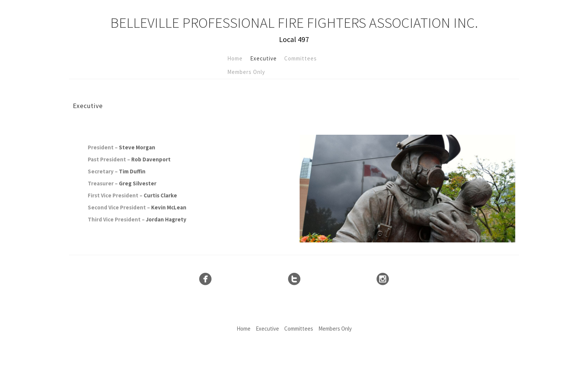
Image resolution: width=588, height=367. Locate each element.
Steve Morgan (137, 147)
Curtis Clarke (160, 195)
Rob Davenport (151, 159)
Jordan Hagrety (166, 219)
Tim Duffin (132, 171)
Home (235, 58)
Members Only (246, 72)
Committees (301, 58)
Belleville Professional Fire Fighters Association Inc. (294, 23)
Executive (263, 58)
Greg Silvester (138, 183)
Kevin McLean (169, 207)
